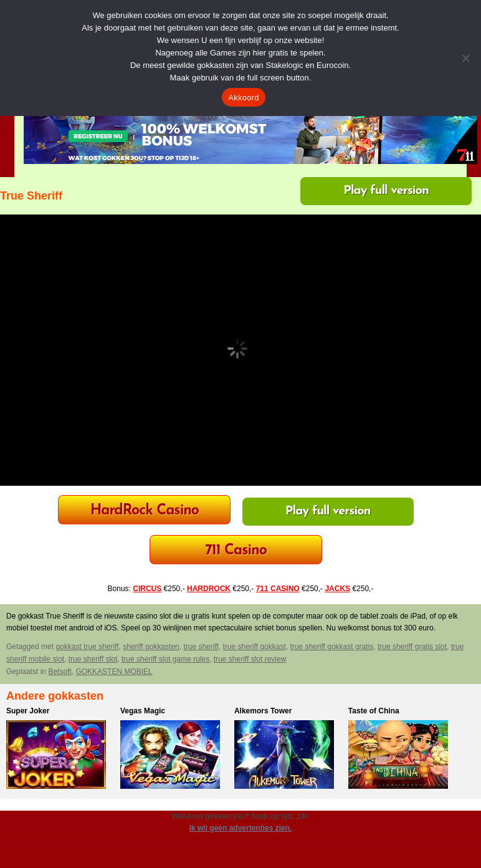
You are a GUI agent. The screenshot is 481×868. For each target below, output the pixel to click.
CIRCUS (147, 589)
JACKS (337, 589)
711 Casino (236, 551)
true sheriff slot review (250, 659)
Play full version (386, 191)
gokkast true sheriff (87, 647)
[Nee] (465, 58)
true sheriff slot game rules (165, 659)
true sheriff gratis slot (412, 647)
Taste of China (374, 711)
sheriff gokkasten (151, 647)
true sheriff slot (93, 659)
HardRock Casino (145, 511)
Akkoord (243, 98)
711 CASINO (278, 589)
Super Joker (28, 711)
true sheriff (201, 647)
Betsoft (60, 672)
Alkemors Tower (263, 711)
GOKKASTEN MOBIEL (114, 672)
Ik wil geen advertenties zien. (241, 828)
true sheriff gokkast (255, 647)
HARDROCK (209, 589)
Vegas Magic (143, 711)
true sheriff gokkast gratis (331, 647)
